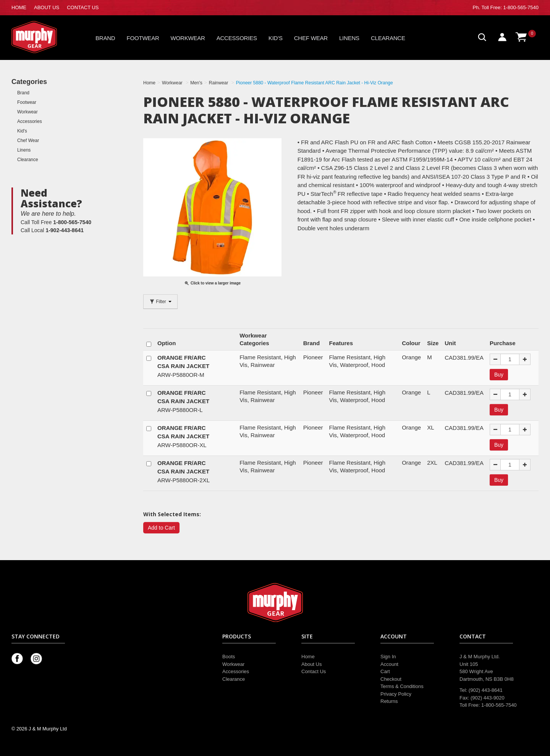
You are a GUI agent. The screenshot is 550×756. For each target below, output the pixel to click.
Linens (349, 38)
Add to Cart (161, 528)
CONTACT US (83, 7)
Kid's (276, 38)
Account (389, 664)
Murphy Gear (44, 37)
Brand (105, 38)
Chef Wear (311, 38)
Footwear (143, 38)
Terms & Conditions (402, 686)
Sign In (388, 657)
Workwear (188, 38)
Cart (385, 671)
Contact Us (314, 671)
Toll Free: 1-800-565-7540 (510, 7)
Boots (229, 657)
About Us (311, 664)
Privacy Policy (396, 694)
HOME (19, 7)
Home (308, 657)
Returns (389, 701)
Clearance (388, 38)
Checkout (391, 679)
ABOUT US (47, 7)
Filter (160, 302)
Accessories (237, 38)
